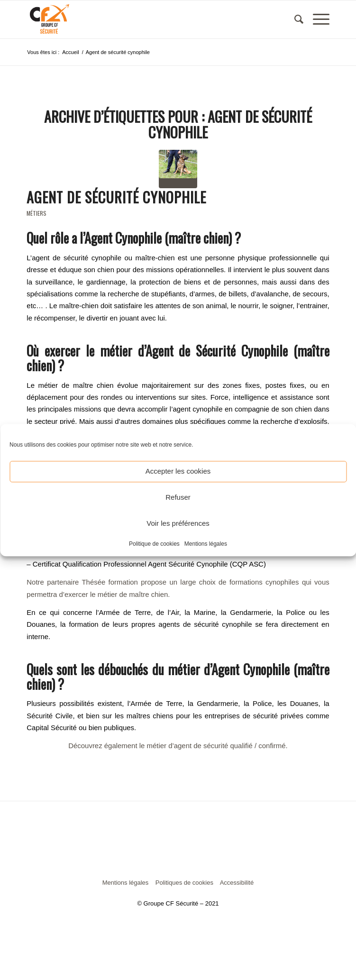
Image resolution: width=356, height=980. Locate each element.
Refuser (178, 497)
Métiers (37, 213)
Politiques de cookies (184, 883)
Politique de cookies (154, 544)
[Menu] (316, 19)
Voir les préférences (178, 523)
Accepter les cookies (178, 471)
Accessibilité (237, 883)
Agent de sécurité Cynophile (116, 197)
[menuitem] (294, 19)
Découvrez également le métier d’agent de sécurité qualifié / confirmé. (178, 746)
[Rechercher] (294, 19)
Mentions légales (206, 544)
